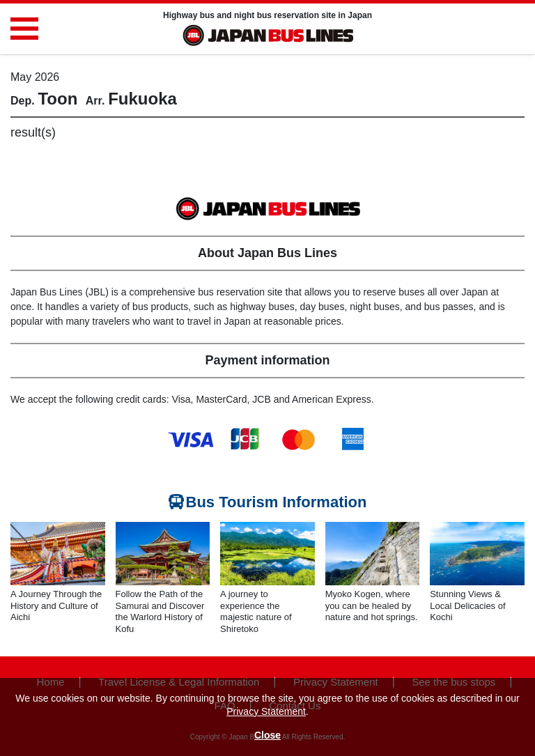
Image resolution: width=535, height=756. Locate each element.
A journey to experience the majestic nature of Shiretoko (256, 612)
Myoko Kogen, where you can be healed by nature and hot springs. (372, 606)
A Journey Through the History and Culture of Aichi (56, 606)
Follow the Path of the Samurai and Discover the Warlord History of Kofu (160, 612)
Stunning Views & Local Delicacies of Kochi (467, 606)
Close (267, 735)
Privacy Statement (266, 711)
